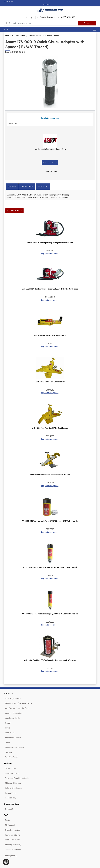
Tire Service (20, 36)
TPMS (8, 743)
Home (8, 36)
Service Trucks (35, 36)
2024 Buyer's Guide (13, 698)
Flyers (8, 728)
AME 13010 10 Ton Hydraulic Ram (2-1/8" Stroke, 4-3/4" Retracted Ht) (50, 521)
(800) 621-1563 (66, 17)
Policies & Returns (12, 840)
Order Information (12, 830)
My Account (10, 825)
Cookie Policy (11, 798)
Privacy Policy (11, 793)
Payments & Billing (13, 835)
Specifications (27, 186)
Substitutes (43, 186)
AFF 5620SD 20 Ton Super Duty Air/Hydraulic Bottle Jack (50, 243)
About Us (47, 4)
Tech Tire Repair (12, 757)
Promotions (10, 733)
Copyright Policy (12, 773)
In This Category (14, 210)
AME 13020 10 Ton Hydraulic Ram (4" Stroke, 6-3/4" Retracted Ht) (50, 567)
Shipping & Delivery (13, 783)
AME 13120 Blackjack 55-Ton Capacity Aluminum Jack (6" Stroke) (50, 660)
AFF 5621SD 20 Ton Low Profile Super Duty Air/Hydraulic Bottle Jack (50, 289)
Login (30, 17)
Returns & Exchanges (14, 788)
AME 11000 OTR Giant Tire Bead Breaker (50, 335)
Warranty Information (14, 713)
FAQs (7, 820)
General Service (52, 36)
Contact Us (8, 2)
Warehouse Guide (12, 718)
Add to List (49, 163)
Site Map (9, 752)
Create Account (46, 17)
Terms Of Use (11, 768)
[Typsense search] (41, 23)
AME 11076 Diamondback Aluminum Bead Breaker (50, 475)
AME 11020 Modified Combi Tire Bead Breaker (50, 428)
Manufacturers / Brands (15, 747)
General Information (13, 850)
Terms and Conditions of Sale (17, 778)
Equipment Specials (13, 738)
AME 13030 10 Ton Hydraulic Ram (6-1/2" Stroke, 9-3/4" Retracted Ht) (50, 614)
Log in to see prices (50, 118)
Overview (12, 186)
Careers (8, 723)
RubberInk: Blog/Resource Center (19, 703)
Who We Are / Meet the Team (17, 708)
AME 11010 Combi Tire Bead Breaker (50, 382)
